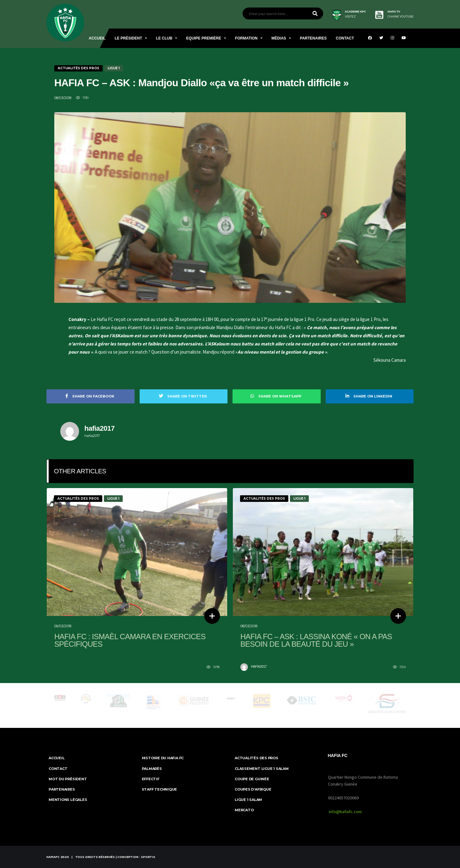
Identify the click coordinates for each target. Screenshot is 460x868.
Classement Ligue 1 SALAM (262, 769)
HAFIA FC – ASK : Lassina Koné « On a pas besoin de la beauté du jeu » (316, 640)
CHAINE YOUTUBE (401, 17)
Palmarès (152, 769)
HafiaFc (53, 857)
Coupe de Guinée (252, 779)
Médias (279, 38)
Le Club (164, 38)
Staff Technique (160, 789)
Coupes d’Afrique (253, 789)
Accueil (97, 38)
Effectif (151, 779)
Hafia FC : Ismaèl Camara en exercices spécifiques (130, 640)
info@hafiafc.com (345, 812)
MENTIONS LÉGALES (68, 800)
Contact (345, 38)
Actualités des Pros (257, 758)
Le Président (128, 38)
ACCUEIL (56, 758)
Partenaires (313, 38)
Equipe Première (203, 38)
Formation (246, 38)
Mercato (244, 810)
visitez (350, 17)
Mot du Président (68, 779)
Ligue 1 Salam (248, 800)
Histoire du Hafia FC (163, 758)
